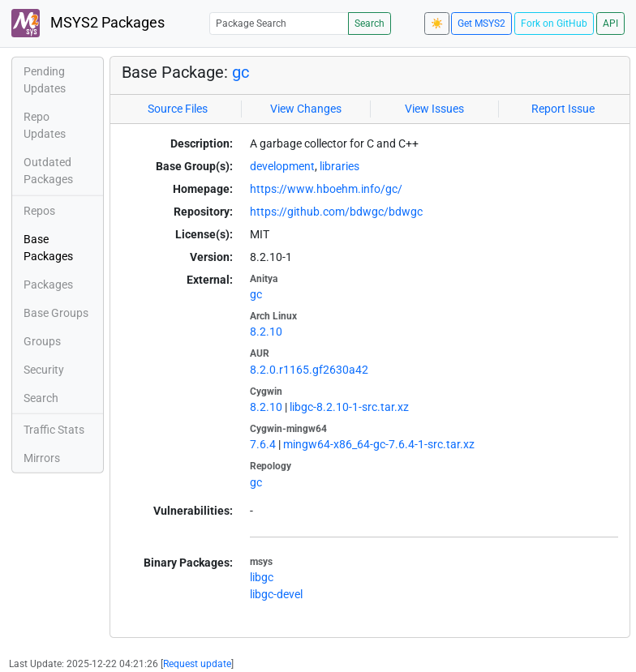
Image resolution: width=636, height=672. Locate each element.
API (610, 24)
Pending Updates (45, 80)
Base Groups (56, 313)
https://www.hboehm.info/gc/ (326, 189)
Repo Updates (45, 125)
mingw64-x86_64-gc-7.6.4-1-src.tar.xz (379, 444)
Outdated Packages (48, 171)
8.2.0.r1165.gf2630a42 (309, 370)
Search (370, 24)
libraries (339, 166)
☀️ (437, 24)
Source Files (178, 109)
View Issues (434, 109)
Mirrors (42, 458)
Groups (42, 341)
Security (44, 370)
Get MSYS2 (481, 24)
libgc (262, 577)
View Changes (306, 109)
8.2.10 (266, 332)
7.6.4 (263, 444)
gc (241, 72)
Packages (48, 285)
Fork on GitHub (554, 24)
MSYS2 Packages (88, 23)
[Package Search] (279, 23)
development (282, 166)
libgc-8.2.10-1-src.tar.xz (349, 407)
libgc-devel (276, 594)
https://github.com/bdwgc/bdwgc (336, 212)
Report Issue (563, 109)
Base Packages (48, 248)
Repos (39, 211)
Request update (197, 664)
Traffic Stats (54, 430)
